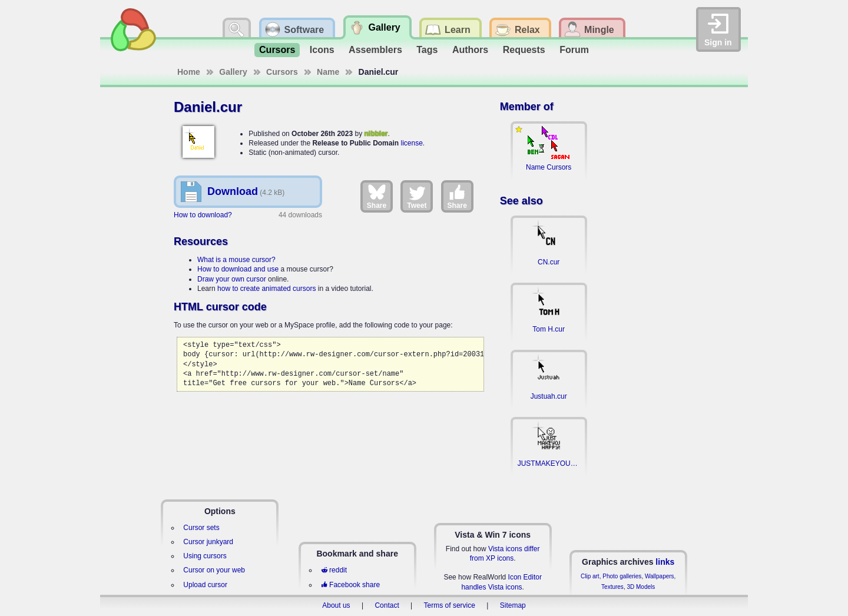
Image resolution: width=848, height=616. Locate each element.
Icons (322, 50)
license (411, 143)
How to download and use (238, 269)
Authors (470, 50)
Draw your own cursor (232, 279)
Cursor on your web (214, 570)
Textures (612, 587)
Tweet (417, 196)
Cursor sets (201, 528)
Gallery (233, 72)
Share (377, 196)
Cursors (277, 50)
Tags (427, 50)
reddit (334, 570)
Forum (574, 50)
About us (336, 605)
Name (328, 72)
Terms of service (450, 605)
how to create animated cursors (266, 289)
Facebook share (350, 585)
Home (189, 72)
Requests (524, 50)
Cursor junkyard (208, 542)
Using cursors (205, 556)
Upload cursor (205, 585)
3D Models (641, 587)
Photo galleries (622, 576)
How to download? (203, 215)
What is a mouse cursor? (236, 260)
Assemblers (375, 50)
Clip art (590, 576)
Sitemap (513, 605)
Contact (387, 605)
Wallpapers (660, 576)
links (665, 562)
